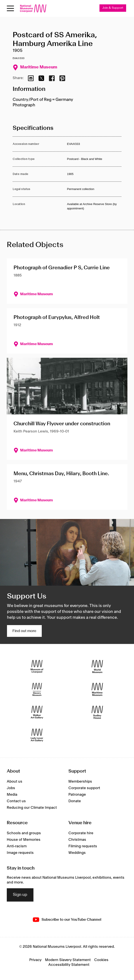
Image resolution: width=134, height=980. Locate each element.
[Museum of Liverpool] (37, 666)
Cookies (101, 960)
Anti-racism (17, 846)
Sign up (20, 895)
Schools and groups (24, 833)
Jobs (11, 788)
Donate (75, 801)
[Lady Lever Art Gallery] (37, 735)
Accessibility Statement (69, 965)
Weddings (77, 853)
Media (12, 795)
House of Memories (24, 840)
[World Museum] (97, 666)
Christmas (77, 840)
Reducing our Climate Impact (32, 808)
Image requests (20, 853)
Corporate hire (81, 833)
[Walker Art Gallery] (37, 712)
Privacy (35, 960)
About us (15, 782)
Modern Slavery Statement (68, 960)
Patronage (77, 795)
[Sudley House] (97, 712)
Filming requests (83, 846)
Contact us (16, 801)
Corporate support (84, 788)
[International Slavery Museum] (37, 689)
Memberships (80, 782)
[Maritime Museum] (97, 689)
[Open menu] (10, 8)
